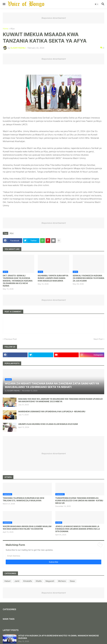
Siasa (72, 581)
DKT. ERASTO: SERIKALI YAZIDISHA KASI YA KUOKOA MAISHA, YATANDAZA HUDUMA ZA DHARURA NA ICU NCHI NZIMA (18, 281)
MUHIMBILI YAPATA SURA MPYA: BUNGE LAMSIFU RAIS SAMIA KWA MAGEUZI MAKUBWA (53, 278)
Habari (7, 581)
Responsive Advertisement (53, 18)
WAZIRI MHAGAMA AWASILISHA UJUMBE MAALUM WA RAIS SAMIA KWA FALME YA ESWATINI (27, 528)
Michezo (62, 581)
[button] (4, 4)
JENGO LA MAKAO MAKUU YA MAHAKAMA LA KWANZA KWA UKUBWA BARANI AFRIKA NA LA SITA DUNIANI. (78, 529)
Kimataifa (28, 581)
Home (5, 29)
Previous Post (11, 339)
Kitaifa (39, 581)
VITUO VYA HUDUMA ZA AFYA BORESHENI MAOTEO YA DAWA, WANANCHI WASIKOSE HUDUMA (59, 637)
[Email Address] (53, 556)
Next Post (98, 339)
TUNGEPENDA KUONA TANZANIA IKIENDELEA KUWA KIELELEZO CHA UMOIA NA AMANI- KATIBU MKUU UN (79, 500)
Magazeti (50, 581)
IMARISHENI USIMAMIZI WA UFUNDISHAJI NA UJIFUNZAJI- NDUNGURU (52, 411)
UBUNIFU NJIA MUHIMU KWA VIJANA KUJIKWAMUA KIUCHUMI (48, 424)
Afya (12, 29)
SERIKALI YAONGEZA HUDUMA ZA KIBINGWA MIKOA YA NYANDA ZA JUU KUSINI (88, 278)
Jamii (17, 581)
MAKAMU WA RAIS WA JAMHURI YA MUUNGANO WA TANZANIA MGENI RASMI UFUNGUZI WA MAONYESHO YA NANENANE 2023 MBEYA (60, 400)
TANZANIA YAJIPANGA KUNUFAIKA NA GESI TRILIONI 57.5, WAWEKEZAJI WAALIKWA (23, 499)
